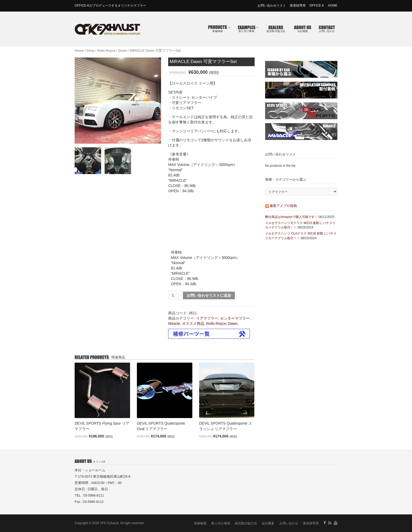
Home (79, 51)
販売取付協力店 (276, 31)
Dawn (123, 51)
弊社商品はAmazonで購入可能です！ (291, 217)
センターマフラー (235, 318)
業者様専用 (298, 6)
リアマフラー (207, 318)
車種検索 (221, 29)
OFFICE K (317, 6)
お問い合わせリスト (272, 6)
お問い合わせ (327, 31)
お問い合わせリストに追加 (209, 295)
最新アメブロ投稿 (283, 206)
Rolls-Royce (106, 51)
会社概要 (303, 31)
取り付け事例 (248, 29)
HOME (333, 6)
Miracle (174, 324)
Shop (90, 51)
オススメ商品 (193, 324)
